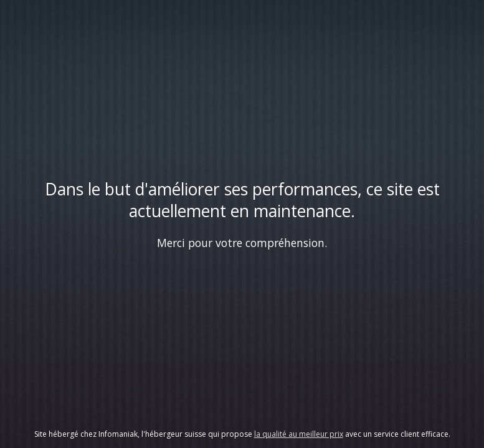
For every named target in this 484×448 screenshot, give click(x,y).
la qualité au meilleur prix (299, 434)
